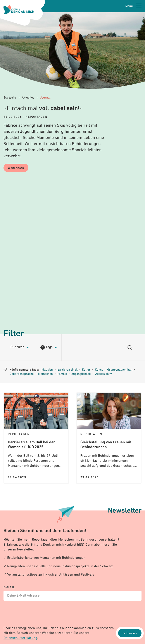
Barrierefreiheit (67, 370)
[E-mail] (72, 593)
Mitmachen (46, 374)
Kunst (99, 370)
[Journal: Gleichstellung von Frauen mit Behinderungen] (109, 438)
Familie (62, 374)
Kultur (86, 370)
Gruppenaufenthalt (120, 370)
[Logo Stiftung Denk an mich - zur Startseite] (19, 10)
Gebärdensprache (22, 374)
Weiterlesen (16, 168)
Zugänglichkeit (81, 374)
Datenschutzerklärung (20, 638)
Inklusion (47, 370)
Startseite (10, 98)
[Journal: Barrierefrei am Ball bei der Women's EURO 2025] (36, 438)
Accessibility (104, 374)
